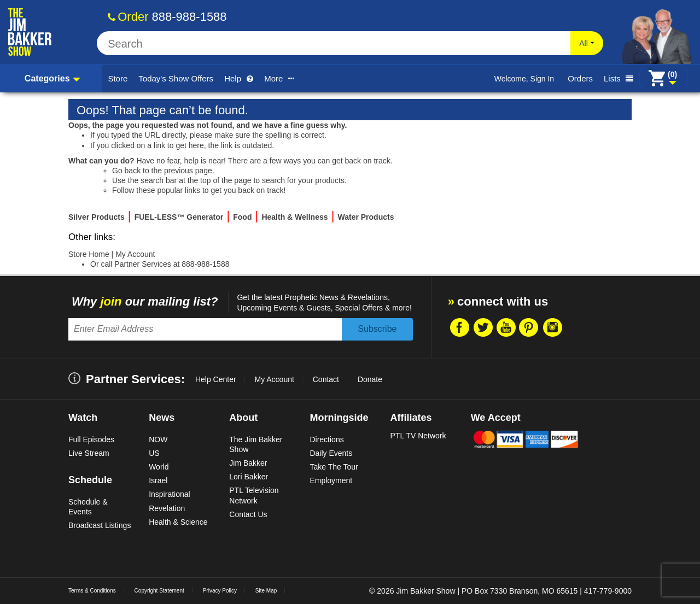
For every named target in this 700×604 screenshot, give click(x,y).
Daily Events (331, 453)
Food (242, 217)
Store (118, 78)
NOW (158, 439)
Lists (619, 78)
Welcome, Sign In (524, 79)
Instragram (552, 327)
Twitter (482, 327)
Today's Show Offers (176, 78)
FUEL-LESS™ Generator (179, 217)
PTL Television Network (254, 495)
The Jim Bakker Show (256, 444)
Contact (326, 379)
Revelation (167, 508)
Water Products (366, 217)
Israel (158, 480)
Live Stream (89, 453)
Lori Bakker (249, 477)
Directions (326, 439)
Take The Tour (334, 467)
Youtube (506, 327)
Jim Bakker (248, 463)
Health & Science (178, 522)
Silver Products (97, 217)
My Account (135, 254)
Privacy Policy (220, 591)
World (159, 467)
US (154, 453)
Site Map (266, 591)
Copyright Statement (159, 591)
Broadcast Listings (100, 525)
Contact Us (248, 514)
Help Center (216, 379)
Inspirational (170, 494)
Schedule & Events (88, 507)
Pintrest (529, 327)
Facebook (459, 327)
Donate (370, 379)
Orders (580, 78)
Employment (331, 480)
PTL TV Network (418, 436)
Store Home (89, 254)
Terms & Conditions (92, 591)
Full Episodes (91, 439)
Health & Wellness (294, 217)
